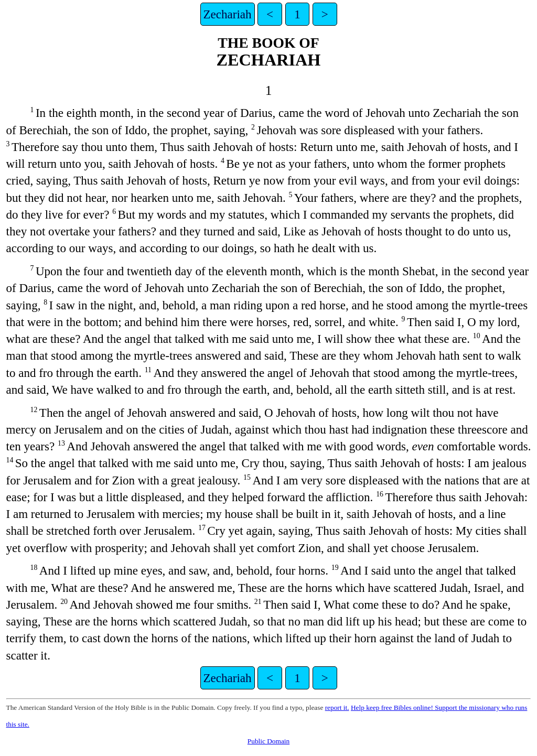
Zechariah (228, 14)
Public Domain (268, 741)
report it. (337, 708)
